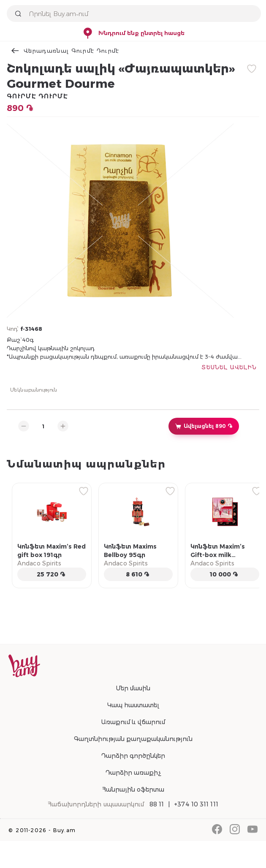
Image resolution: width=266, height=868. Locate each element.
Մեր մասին (133, 688)
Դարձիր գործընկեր (133, 756)
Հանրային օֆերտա (133, 790)
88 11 (157, 804)
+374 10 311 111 (196, 804)
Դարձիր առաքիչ (133, 773)
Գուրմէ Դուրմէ (37, 96)
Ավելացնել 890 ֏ (204, 426)
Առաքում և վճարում (133, 722)
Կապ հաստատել (133, 705)
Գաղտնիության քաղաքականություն (133, 739)
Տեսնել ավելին (229, 367)
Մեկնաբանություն (34, 389)
